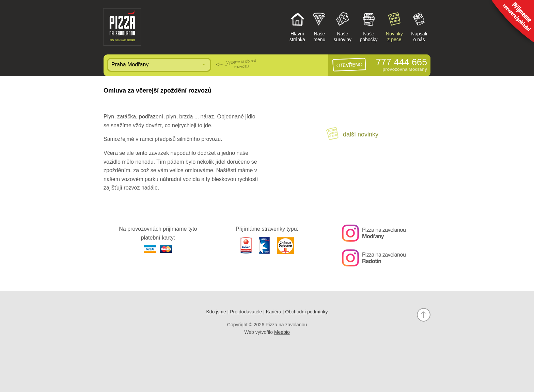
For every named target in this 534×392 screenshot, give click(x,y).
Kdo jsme (216, 312)
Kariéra (274, 312)
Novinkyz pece (394, 27)
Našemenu (319, 27)
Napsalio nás (419, 27)
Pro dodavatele (246, 312)
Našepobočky (368, 27)
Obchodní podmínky (306, 312)
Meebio (282, 332)
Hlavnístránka (297, 27)
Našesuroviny (343, 27)
